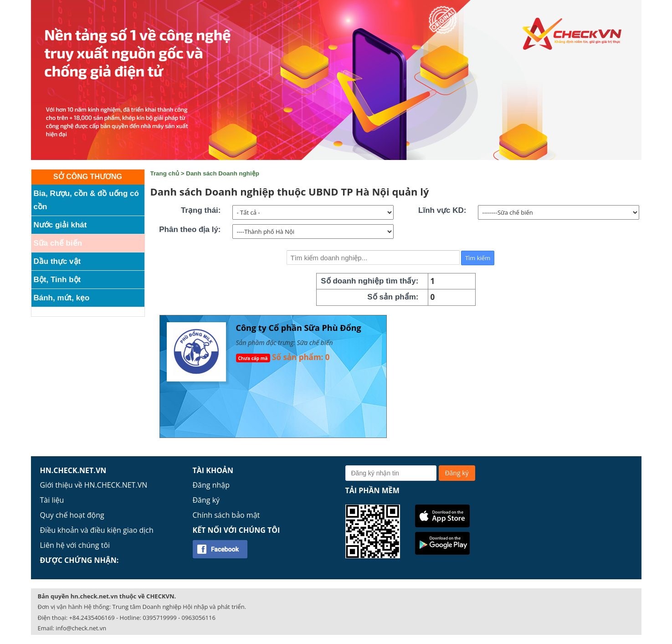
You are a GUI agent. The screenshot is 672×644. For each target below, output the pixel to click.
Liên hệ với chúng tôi (75, 545)
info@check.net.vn (81, 628)
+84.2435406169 (92, 618)
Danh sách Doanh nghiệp (223, 173)
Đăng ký (206, 500)
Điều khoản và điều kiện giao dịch (97, 530)
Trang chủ (165, 173)
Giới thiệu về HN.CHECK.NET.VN (94, 485)
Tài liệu (52, 500)
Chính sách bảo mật (226, 515)
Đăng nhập (211, 485)
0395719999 (159, 618)
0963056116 (199, 618)
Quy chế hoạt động (72, 515)
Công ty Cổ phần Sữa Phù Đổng (299, 328)
